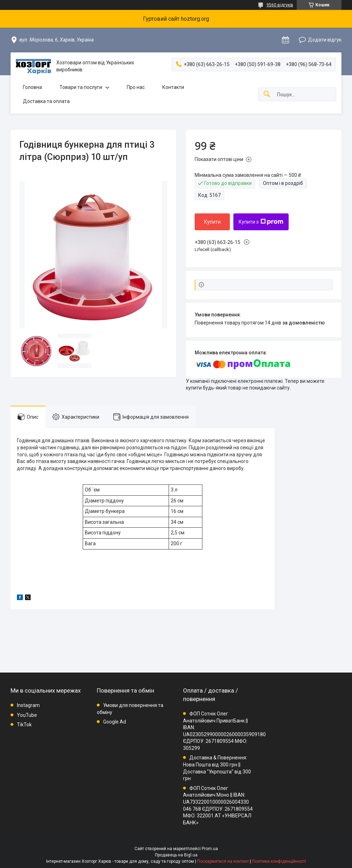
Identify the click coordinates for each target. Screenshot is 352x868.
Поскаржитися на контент (223, 861)
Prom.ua (210, 849)
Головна (32, 87)
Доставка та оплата (46, 101)
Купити (212, 222)
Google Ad (115, 722)
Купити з (261, 222)
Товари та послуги (81, 87)
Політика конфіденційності (279, 861)
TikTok (24, 725)
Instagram (28, 705)
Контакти (173, 87)
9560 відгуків (280, 5)
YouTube (27, 715)
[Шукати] (267, 94)
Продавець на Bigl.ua (176, 855)
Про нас (136, 87)
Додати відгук (325, 40)
